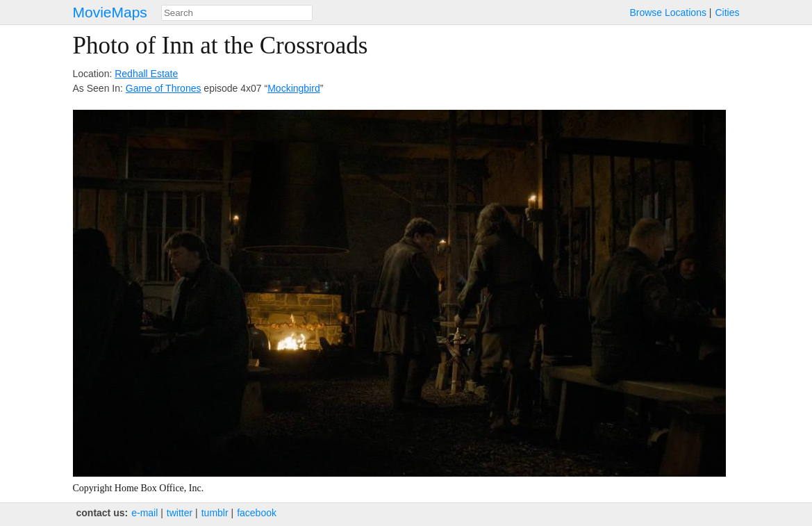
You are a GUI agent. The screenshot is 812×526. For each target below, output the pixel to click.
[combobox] (237, 13)
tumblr (215, 513)
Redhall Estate (146, 74)
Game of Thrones (164, 88)
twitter (180, 513)
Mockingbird (293, 88)
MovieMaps (110, 12)
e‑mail (144, 513)
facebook (257, 513)
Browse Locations (668, 13)
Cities (727, 13)
